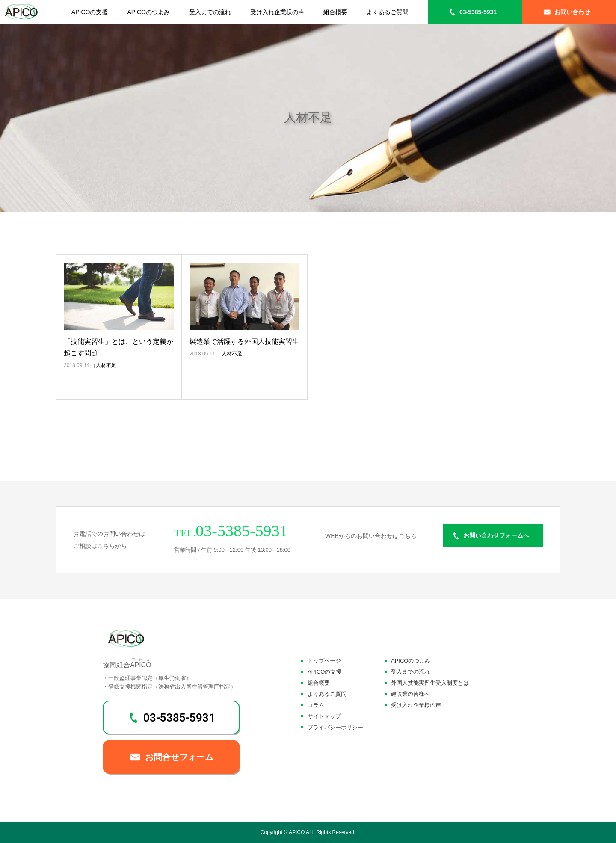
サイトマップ (324, 716)
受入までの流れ (210, 12)
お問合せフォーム (179, 757)
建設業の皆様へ (410, 694)
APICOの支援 (90, 12)
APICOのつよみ (148, 12)
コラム (316, 705)
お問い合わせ (572, 12)
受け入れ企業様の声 (277, 12)
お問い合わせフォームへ (496, 536)
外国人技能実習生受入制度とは (430, 683)
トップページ (324, 661)
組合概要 (335, 12)
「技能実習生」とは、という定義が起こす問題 (118, 347)
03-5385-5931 (478, 12)
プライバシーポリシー (335, 727)
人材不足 (106, 365)
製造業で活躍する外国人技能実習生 (244, 342)
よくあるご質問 (388, 12)
